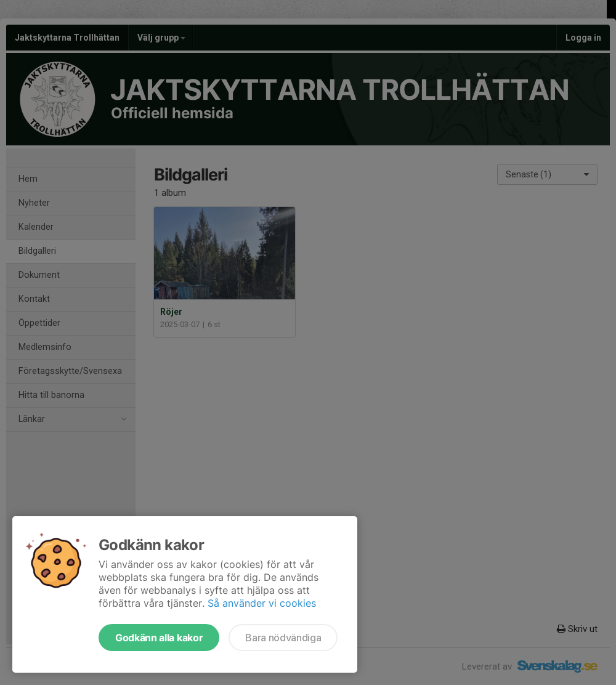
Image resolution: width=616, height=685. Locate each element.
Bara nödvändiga (283, 638)
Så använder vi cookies (262, 603)
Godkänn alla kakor (159, 638)
